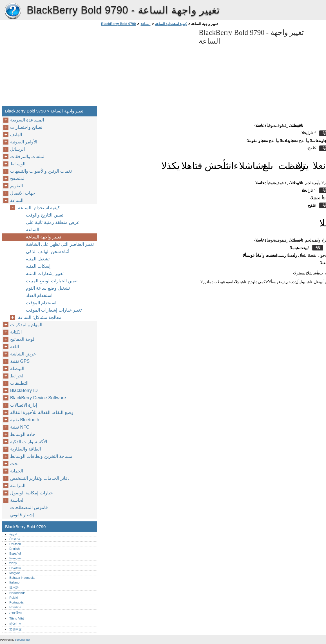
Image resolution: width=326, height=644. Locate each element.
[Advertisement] (147, 67)
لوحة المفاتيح (22, 339)
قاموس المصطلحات (29, 507)
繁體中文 (15, 629)
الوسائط (18, 164)
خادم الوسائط (23, 434)
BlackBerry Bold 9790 (13, 11)
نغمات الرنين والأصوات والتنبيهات (41, 171)
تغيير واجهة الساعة (43, 237)
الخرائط (17, 376)
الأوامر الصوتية (24, 142)
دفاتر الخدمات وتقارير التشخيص (40, 478)
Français (15, 558)
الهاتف (16, 135)
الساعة (145, 24)
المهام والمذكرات (26, 325)
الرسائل (17, 149)
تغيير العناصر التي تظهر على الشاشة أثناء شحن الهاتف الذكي (60, 248)
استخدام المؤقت (41, 303)
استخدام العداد (39, 295)
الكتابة (16, 332)
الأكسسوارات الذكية (29, 442)
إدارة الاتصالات (24, 405)
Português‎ (16, 602)
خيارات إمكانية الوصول (32, 493)
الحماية (17, 471)
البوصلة (17, 369)
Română (15, 607)
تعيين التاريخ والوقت (45, 215)
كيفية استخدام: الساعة (171, 24)
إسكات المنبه (38, 266)
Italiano (14, 582)
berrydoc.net (22, 640)
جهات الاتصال (23, 193)
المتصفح (18, 178)
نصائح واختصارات (26, 127)
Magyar (14, 573)
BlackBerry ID (24, 390)
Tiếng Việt (16, 618)
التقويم (16, 186)
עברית (13, 563)
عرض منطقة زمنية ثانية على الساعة (53, 226)
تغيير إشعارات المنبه (45, 273)
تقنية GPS (20, 361)
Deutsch (15, 544)
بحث (14, 464)
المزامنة (18, 486)
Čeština (15, 539)
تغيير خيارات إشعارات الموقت (54, 310)
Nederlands (17, 593)
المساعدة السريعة (27, 120)
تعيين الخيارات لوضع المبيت (52, 281)
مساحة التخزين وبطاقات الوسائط (41, 456)
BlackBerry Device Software (38, 398)
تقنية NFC (20, 427)
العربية (13, 534)
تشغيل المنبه (38, 259)
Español (15, 553)
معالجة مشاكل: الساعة (40, 317)
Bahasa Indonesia (22, 578)
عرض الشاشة (23, 354)
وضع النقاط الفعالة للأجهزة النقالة (42, 412)
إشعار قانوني (22, 515)
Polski (14, 598)
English (14, 549)
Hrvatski (15, 568)
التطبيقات (19, 383)
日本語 (14, 587)
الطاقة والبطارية (25, 449)
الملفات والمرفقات (28, 157)
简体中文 (15, 624)
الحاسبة (17, 500)
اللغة (14, 347)
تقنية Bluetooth (25, 420)
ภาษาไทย (16, 613)
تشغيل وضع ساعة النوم (48, 288)
